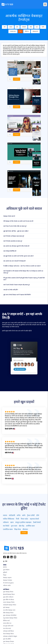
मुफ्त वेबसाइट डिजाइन (8, 642)
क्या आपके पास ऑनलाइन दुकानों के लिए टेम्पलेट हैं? (16, 246)
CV (20, 31)
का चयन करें (17, 79)
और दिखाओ (24, 533)
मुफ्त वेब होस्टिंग (7, 639)
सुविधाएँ (5, 572)
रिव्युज (5, 575)
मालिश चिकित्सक (9, 519)
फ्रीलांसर (25, 529)
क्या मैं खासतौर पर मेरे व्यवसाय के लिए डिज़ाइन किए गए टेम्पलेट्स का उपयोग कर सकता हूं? (23, 272)
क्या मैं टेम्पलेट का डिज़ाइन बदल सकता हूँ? (14, 236)
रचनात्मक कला (13, 31)
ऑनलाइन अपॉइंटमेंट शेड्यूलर (10, 636)
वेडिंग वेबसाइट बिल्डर (8, 613)
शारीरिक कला (30, 526)
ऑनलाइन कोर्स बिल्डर (8, 631)
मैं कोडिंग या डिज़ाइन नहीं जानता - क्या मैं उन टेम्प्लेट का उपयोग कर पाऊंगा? (22, 266)
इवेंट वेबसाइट (6, 607)
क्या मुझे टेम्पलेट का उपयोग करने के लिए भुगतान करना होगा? (19, 256)
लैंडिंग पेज (27, 31)
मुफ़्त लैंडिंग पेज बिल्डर (9, 600)
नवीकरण (6, 522)
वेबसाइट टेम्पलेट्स (8, 580)
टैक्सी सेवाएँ (37, 522)
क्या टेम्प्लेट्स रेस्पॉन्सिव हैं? (10, 251)
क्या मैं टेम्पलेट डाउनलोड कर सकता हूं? (13, 241)
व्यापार (5, 515)
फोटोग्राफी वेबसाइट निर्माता (10, 605)
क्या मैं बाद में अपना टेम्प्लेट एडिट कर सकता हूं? (15, 226)
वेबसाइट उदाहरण (7, 578)
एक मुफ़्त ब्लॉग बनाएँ (8, 626)
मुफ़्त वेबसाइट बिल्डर (8, 592)
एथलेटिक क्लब (8, 529)
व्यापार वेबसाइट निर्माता (9, 602)
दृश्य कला (14, 526)
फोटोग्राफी (24, 27)
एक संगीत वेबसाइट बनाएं (9, 610)
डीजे (38, 515)
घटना (37, 27)
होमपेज (5, 567)
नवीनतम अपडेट (7, 585)
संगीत (31, 27)
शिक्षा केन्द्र (18, 529)
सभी (5, 27)
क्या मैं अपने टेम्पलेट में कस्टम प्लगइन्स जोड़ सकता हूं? (17, 285)
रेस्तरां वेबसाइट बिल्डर (8, 634)
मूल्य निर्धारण (6, 570)
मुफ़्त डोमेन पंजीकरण (8, 597)
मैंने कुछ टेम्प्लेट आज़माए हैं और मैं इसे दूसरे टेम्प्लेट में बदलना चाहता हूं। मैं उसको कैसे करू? (24, 279)
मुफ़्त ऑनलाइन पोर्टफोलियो (10, 615)
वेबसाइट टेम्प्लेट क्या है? (9, 216)
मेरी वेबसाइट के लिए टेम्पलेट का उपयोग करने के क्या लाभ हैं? (18, 221)
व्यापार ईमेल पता (7, 623)
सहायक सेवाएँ (34, 519)
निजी (18, 519)
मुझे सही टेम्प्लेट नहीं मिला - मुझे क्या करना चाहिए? (16, 231)
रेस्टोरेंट (43, 27)
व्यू (10, 79)
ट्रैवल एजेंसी (31, 515)
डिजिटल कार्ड (6, 621)
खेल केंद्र (22, 526)
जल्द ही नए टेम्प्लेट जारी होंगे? (11, 290)
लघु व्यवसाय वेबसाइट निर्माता (10, 618)
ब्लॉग (17, 27)
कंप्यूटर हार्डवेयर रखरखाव (23, 522)
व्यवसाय (11, 27)
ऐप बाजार (8, 583)
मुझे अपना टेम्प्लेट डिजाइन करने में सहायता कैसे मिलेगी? (17, 295)
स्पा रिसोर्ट (6, 526)
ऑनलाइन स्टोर (35, 31)
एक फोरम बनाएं (7, 628)
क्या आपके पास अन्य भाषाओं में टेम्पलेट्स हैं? (15, 261)
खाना (12, 522)
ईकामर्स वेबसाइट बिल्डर (9, 594)
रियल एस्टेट (24, 519)
